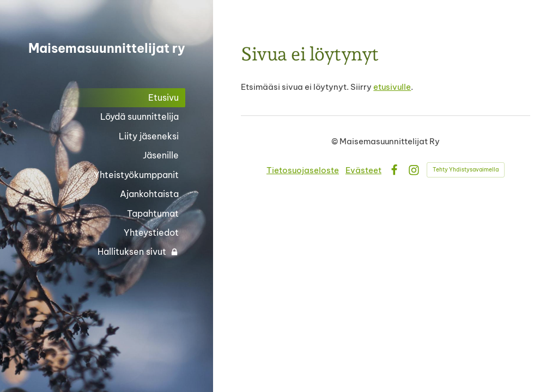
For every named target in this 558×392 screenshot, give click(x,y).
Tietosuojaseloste (303, 170)
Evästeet (363, 170)
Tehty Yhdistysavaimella (466, 170)
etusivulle (392, 87)
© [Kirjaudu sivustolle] (335, 141)
